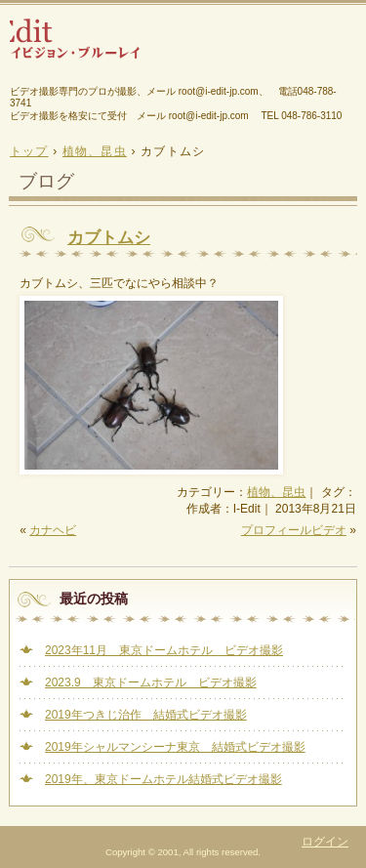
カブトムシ (109, 238)
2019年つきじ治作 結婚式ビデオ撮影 (146, 715)
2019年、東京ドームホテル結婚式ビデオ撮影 (163, 779)
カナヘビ (53, 530)
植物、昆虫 (276, 492)
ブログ (46, 181)
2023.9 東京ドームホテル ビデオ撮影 (151, 682)
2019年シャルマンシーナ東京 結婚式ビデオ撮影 (175, 747)
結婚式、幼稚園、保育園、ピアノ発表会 (183, 46)
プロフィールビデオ (294, 530)
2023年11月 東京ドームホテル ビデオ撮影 (164, 650)
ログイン (325, 842)
